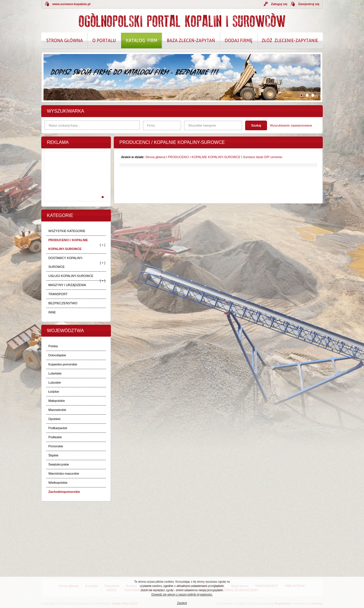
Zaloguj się (279, 4)
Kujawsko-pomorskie (63, 364)
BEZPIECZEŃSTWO (63, 303)
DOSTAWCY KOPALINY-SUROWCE (66, 262)
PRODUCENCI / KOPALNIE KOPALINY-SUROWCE (68, 244)
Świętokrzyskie (59, 464)
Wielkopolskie (58, 483)
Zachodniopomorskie (64, 492)
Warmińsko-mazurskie (64, 473)
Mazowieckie (57, 410)
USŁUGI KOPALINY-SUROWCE (71, 276)
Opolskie (54, 419)
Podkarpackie (58, 428)
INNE (52, 312)
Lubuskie (55, 382)
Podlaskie (55, 437)
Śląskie (53, 455)
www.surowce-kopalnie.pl (71, 4)
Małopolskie (57, 401)
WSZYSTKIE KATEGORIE (67, 231)
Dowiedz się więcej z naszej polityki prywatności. (182, 594)
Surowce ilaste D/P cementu (263, 157)
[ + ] (103, 245)
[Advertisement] (75, 182)
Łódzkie (54, 392)
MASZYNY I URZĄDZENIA (67, 285)
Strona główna (155, 157)
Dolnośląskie (57, 355)
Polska (53, 346)
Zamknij (182, 603)
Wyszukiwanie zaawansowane (291, 125)
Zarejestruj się (309, 4)
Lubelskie (55, 373)
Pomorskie (56, 446)
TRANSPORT (58, 294)
